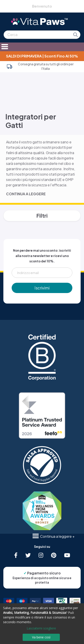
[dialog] (42, 624)
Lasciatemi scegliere (41, 628)
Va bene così (41, 637)
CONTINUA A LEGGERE (26, 194)
